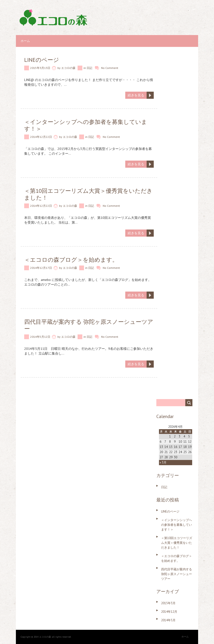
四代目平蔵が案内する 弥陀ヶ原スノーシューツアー (89, 325)
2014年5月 (168, 620)
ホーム (25, 41)
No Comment (110, 68)
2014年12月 (169, 612)
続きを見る (136, 95)
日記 (89, 68)
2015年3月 (168, 603)
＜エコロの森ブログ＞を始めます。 (71, 260)
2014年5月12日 (40, 337)
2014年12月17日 (41, 268)
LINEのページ (42, 60)
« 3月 (163, 462)
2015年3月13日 (40, 68)
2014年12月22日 (41, 137)
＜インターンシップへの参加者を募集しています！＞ (86, 125)
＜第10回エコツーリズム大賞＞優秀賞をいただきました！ (88, 194)
